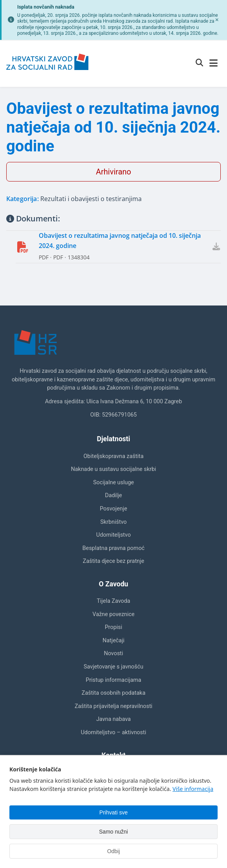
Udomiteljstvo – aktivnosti (114, 732)
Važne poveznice (113, 614)
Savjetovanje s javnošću (113, 667)
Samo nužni (113, 832)
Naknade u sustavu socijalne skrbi (113, 469)
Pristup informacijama (113, 680)
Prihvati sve (113, 812)
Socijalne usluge (113, 483)
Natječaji (113, 641)
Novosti (113, 653)
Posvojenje (113, 509)
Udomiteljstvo (113, 535)
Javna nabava (113, 719)
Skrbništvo (113, 522)
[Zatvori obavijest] (217, 20)
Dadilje (113, 495)
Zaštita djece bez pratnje (114, 561)
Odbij (114, 851)
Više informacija (193, 789)
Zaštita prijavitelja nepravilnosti (114, 706)
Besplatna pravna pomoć (114, 548)
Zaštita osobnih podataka (114, 693)
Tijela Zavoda (113, 601)
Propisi (114, 627)
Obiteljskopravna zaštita (113, 456)
